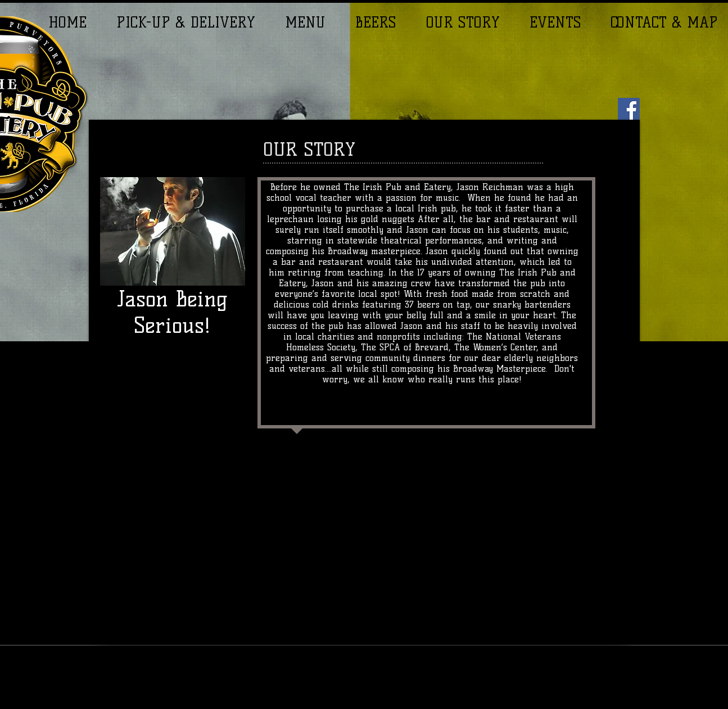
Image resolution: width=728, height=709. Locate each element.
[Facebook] (629, 109)
